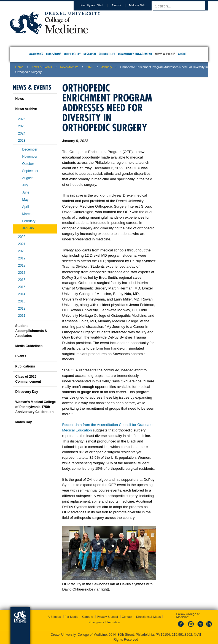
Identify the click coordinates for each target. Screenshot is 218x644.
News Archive (69, 67)
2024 (22, 133)
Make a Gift (142, 5)
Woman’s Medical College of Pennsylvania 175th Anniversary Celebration (36, 407)
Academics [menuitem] (36, 54)
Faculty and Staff (97, 5)
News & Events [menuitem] (165, 54)
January (107, 67)
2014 (22, 294)
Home (19, 67)
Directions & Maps (148, 617)
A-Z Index (54, 617)
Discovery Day (27, 392)
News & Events (42, 67)
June (26, 192)
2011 (22, 316)
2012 (22, 308)
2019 (22, 258)
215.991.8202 (182, 635)
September (30, 171)
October (28, 164)
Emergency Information (104, 622)
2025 (22, 126)
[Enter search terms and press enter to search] (183, 6)
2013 (22, 301)
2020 (22, 251)
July (25, 185)
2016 (22, 280)
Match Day (24, 422)
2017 (22, 273)
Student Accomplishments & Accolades (31, 331)
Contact (127, 617)
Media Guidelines (29, 346)
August (27, 178)
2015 (22, 287)
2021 (22, 244)
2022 (22, 237)
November (30, 157)
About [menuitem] (182, 54)
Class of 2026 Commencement (28, 379)
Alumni (122, 5)
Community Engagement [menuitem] (135, 54)
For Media (72, 617)
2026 (22, 119)
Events (21, 356)
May (25, 200)
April (26, 207)
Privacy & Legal (107, 617)
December (30, 149)
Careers (88, 617)
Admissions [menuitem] (53, 54)
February (29, 221)
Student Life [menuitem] (107, 54)
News (20, 99)
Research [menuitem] (90, 54)
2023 (90, 67)
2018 (22, 265)
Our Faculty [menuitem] (72, 54)
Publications (25, 366)
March (27, 214)
